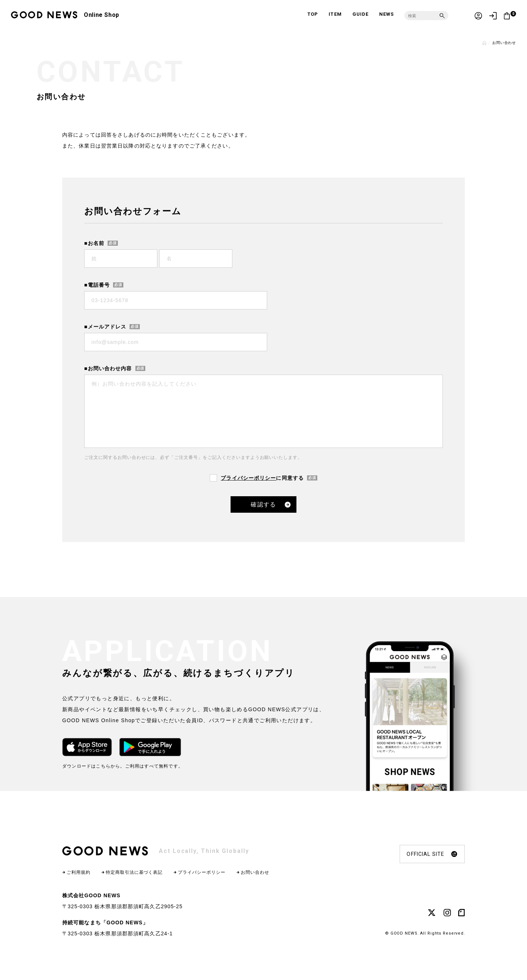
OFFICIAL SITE (432, 854)
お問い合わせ (255, 872)
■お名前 (94, 243)
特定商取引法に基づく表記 (134, 872)
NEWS (386, 14)
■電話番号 (97, 285)
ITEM (335, 14)
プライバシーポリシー (248, 478)
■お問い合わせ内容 (108, 368)
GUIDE (360, 14)
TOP (313, 14)
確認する (263, 504)
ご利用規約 (79, 872)
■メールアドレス (105, 327)
